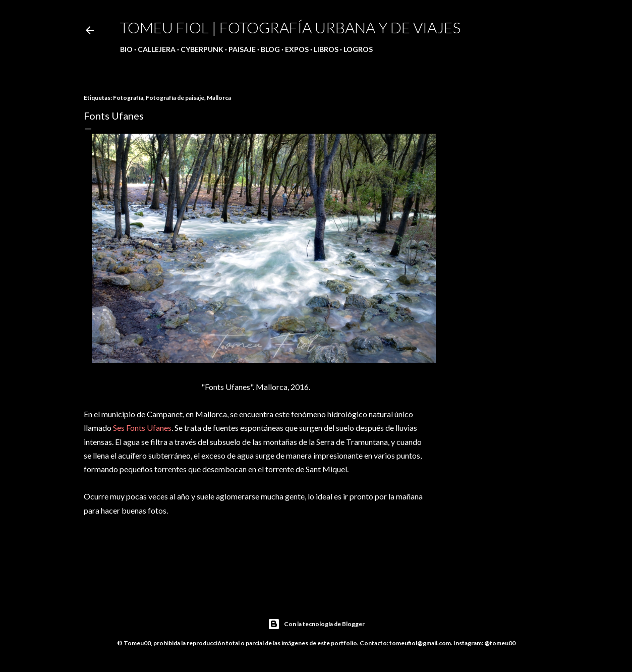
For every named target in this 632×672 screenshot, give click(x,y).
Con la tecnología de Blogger (316, 624)
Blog (270, 49)
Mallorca (219, 98)
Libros (326, 49)
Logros (358, 49)
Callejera (157, 49)
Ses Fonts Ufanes (142, 428)
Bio (126, 49)
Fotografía (128, 98)
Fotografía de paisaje (175, 98)
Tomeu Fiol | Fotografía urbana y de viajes (290, 27)
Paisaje (242, 49)
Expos (297, 49)
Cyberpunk (202, 49)
